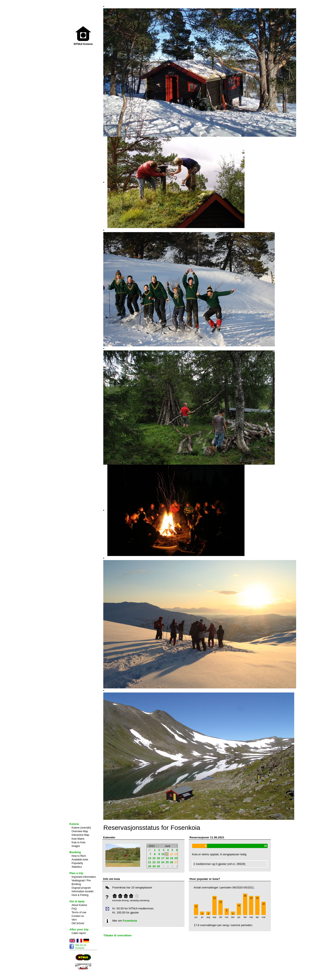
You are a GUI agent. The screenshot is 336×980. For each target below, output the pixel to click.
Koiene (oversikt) (81, 828)
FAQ (74, 909)
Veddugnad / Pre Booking (81, 882)
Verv (74, 920)
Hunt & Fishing (80, 895)
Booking (75, 852)
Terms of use (79, 912)
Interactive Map (80, 835)
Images (76, 846)
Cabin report (79, 933)
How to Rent (79, 856)
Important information (84, 877)
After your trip (79, 929)
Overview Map (80, 831)
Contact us (78, 916)
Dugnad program (81, 888)
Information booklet (82, 891)
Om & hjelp (77, 901)
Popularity (77, 863)
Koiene (74, 824)
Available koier (80, 860)
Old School (78, 923)
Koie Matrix (78, 839)
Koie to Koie (79, 842)
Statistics (77, 867)
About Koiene (79, 905)
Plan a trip (76, 873)
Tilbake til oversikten (117, 935)
